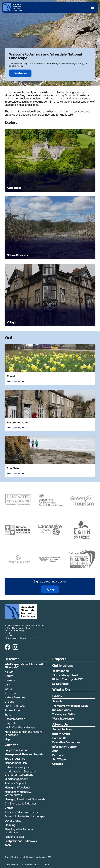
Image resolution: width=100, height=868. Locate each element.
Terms (47, 864)
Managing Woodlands (18, 787)
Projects (59, 659)
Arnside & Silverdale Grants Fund (25, 812)
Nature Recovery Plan (18, 767)
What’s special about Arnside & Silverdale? (24, 666)
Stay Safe (11, 723)
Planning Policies (15, 837)
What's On (61, 690)
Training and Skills (64, 714)
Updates (58, 764)
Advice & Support (15, 783)
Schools (57, 701)
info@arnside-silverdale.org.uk (20, 638)
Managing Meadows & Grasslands (25, 799)
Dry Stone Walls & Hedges (21, 803)
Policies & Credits (31, 864)
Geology (10, 680)
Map (7, 739)
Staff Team (59, 759)
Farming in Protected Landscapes (25, 816)
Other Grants (13, 821)
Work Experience (63, 719)
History (9, 672)
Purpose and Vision (16, 750)
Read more (20, 73)
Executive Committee (66, 742)
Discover (12, 659)
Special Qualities (15, 759)
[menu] (91, 7)
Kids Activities (61, 710)
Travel (8, 715)
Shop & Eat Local (15, 706)
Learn (57, 696)
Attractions (12, 693)
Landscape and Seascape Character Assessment (20, 773)
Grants (9, 808)
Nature (9, 676)
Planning (10, 825)
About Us (60, 724)
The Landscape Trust (65, 675)
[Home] (13, 11)
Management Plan (16, 763)
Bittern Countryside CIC (68, 679)
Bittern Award (61, 734)
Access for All (13, 710)
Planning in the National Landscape (19, 831)
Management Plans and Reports (24, 754)
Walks (8, 689)
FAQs (8, 845)
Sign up (50, 589)
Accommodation (15, 719)
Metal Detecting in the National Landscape (24, 733)
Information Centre (64, 747)
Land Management (16, 779)
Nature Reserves (15, 697)
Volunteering (60, 671)
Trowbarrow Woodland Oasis (70, 706)
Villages (9, 702)
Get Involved (63, 666)
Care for (11, 745)
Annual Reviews (62, 729)
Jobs (55, 751)
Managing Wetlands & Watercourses (18, 793)
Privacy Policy (11, 864)
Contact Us (59, 738)
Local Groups (60, 684)
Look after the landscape (20, 727)
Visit (7, 684)
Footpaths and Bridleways (21, 841)
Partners (58, 755)
